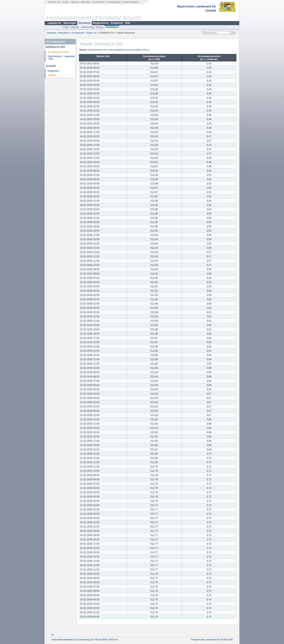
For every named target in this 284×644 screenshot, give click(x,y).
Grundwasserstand (58, 52)
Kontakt (65, 2)
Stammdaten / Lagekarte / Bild (61, 57)
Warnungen (70, 23)
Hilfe (128, 23)
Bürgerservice (101, 23)
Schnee (100, 27)
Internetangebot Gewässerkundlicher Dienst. (129, 50)
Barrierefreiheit (98, 2)
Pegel (66, 27)
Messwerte (84, 23)
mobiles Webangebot (130, 2)
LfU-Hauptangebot (114, 2)
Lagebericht (54, 23)
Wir (59, 2)
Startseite (52, 2)
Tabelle (52, 75)
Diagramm (53, 71)
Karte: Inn (92, 33)
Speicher (75, 27)
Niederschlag (88, 27)
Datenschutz (86, 2)
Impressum (75, 2)
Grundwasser (112, 27)
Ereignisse (117, 23)
